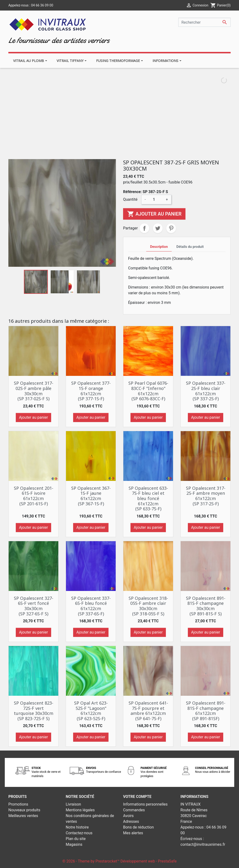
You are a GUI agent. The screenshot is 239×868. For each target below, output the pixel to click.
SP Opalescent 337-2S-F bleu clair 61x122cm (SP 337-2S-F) (206, 391)
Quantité (130, 199)
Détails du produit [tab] (190, 247)
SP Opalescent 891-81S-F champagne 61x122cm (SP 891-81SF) (206, 711)
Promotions (18, 804)
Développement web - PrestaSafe (149, 861)
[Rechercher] (204, 22)
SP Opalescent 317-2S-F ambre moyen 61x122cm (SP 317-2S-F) (206, 496)
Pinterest (171, 228)
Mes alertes (133, 833)
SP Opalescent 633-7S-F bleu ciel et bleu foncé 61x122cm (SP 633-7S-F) (148, 498)
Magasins (74, 844)
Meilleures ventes (23, 816)
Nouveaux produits (24, 810)
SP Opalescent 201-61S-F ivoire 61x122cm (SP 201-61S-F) (34, 496)
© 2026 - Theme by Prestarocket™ (91, 861)
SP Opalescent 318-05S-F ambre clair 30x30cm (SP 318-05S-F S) (148, 606)
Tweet (158, 228)
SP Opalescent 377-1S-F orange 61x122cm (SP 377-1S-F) (91, 391)
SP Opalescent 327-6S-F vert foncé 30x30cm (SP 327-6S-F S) (34, 606)
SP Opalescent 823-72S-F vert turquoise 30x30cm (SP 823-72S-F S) (34, 711)
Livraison (73, 804)
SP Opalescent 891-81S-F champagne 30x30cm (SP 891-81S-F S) (206, 606)
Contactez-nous (79, 833)
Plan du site (76, 839)
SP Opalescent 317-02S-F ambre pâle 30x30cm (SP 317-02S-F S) (34, 391)
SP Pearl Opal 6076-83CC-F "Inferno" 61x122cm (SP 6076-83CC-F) (148, 391)
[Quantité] (156, 200)
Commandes (134, 810)
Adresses (131, 821)
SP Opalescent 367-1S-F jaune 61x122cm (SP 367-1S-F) (91, 496)
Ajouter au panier (154, 214)
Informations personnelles (145, 804)
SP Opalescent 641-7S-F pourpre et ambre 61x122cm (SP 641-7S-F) (148, 711)
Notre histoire (77, 827)
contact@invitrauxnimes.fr (203, 844)
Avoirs (128, 816)
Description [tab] (159, 247)
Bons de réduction (139, 827)
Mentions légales (80, 810)
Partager (144, 228)
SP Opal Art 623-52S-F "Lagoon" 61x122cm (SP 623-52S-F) (91, 711)
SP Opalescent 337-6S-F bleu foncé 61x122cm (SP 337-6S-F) (91, 606)
